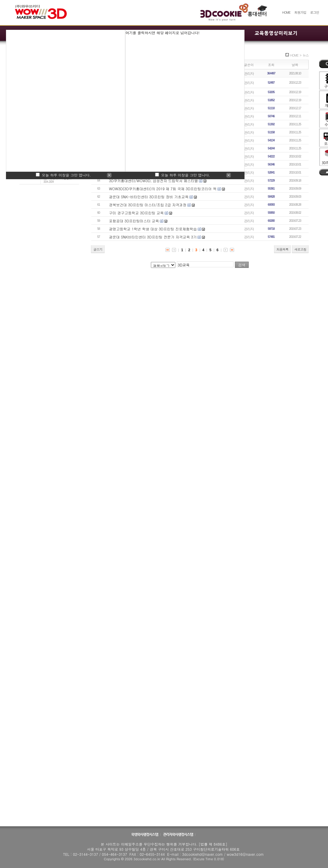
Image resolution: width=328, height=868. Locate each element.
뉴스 (306, 55)
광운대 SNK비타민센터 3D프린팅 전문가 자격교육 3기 (153, 237)
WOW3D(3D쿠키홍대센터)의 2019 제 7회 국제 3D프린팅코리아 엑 (163, 189)
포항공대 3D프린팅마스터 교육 (134, 221)
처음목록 (282, 249)
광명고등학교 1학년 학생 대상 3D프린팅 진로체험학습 (153, 229)
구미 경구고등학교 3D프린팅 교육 (137, 213)
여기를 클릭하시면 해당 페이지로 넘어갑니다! (163, 33)
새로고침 (300, 249)
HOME (286, 12)
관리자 (249, 73)
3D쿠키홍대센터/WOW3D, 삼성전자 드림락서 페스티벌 (154, 181)
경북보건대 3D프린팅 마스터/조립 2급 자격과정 (148, 205)
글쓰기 (98, 249)
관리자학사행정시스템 (178, 834)
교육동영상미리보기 (276, 33)
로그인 (315, 12)
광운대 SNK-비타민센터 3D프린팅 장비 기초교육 (149, 197)
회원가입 (300, 12)
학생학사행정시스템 (145, 834)
